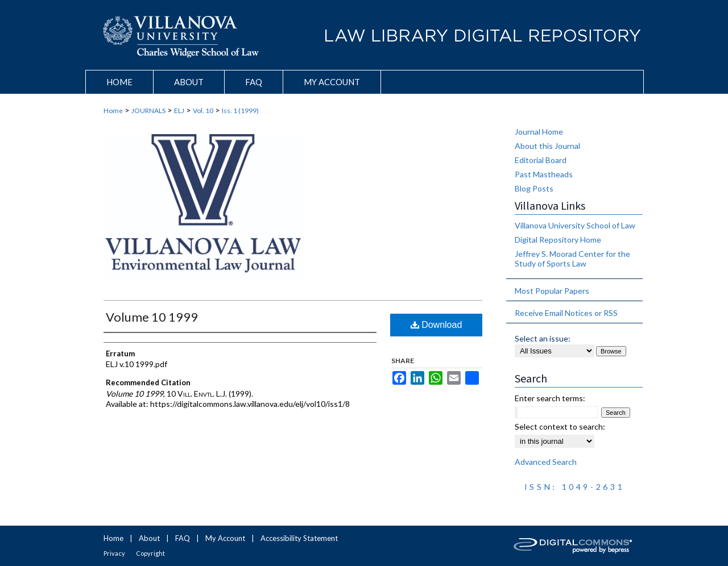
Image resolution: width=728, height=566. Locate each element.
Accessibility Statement (299, 538)
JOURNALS (148, 111)
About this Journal (547, 146)
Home (113, 111)
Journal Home (539, 132)
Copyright (150, 553)
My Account (225, 538)
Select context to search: (560, 426)
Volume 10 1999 (152, 317)
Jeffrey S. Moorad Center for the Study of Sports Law (572, 259)
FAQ (183, 538)
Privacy (114, 553)
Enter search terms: (550, 398)
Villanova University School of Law (575, 225)
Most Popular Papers (552, 291)
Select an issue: (543, 338)
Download (437, 325)
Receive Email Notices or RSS (566, 313)
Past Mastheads (544, 174)
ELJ (179, 111)
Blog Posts (534, 188)
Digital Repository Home (558, 240)
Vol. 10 (203, 111)
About (149, 538)
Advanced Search (546, 462)
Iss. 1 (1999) (240, 111)
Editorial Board (541, 160)
